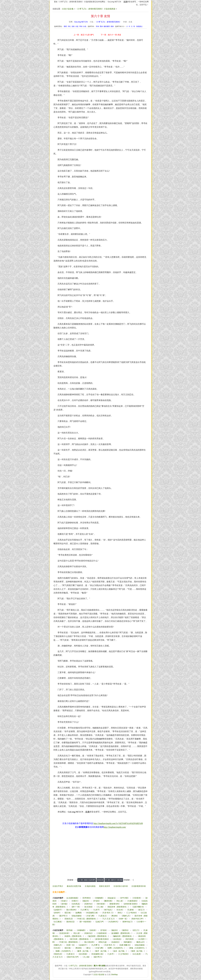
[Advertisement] (100, 855)
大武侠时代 (113, 922)
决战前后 (115, 942)
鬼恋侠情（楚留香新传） (98, 936)
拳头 (120, 913)
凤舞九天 (126, 916)
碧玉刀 (141, 910)
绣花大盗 (103, 942)
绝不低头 (108, 910)
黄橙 (65, 26)
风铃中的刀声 (137, 919)
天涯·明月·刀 (108, 913)
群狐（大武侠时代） (138, 948)
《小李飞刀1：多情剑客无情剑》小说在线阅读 (96, 9)
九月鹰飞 (85, 910)
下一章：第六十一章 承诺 (111, 35)
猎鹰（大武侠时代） (116, 948)
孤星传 (125, 930)
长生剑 (120, 910)
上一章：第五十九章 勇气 (84, 35)
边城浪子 (58, 910)
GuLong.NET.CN (114, 2)
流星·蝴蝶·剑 (138, 907)
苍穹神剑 (87, 898)
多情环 (57, 913)
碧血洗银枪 (77, 916)
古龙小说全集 (68, 9)
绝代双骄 (101, 904)
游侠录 (93, 930)
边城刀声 (100, 922)
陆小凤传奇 (71, 910)
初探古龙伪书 (104, 886)
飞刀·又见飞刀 (108, 919)
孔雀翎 (130, 910)
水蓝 (77, 26)
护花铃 (96, 901)
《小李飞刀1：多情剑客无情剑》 (108, 22)
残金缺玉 (112, 898)
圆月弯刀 (63, 916)
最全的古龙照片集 (74, 886)
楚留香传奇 (114, 904)
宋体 (97, 26)
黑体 (101, 26)
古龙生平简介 (58, 886)
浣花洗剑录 (64, 933)
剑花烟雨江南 (92, 913)
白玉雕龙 (58, 922)
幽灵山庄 (140, 942)
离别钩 (114, 916)
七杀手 (96, 910)
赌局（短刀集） (84, 951)
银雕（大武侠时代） (64, 951)
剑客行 (75, 901)
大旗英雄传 (132, 901)
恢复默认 (139, 26)
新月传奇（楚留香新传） (80, 939)
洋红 (69, 26)
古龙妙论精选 (90, 886)
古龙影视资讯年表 (139, 886)
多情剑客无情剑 (130, 904)
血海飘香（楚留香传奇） (122, 933)
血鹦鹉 (78, 913)
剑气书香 (124, 898)
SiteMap (114, 974)
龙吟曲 (64, 904)
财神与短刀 (127, 922)
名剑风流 (76, 904)
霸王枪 (68, 913)
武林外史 (88, 904)
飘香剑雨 (108, 901)
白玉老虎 (137, 954)
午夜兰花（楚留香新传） (87, 919)
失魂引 (64, 901)
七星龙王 (103, 916)
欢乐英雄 (88, 907)
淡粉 (73, 26)
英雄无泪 (69, 919)
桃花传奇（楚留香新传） (118, 907)
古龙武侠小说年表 (121, 886)
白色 (85, 26)
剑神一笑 (123, 919)
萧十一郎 (76, 907)
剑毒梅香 (99, 898)
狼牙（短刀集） (102, 951)
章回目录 (100, 880)
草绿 (81, 26)
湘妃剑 (86, 901)
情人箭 (120, 901)
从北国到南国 (72, 898)
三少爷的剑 (132, 913)
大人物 (100, 907)
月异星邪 (137, 898)
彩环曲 (69, 930)
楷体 (112, 26)
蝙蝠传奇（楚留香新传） (123, 936)
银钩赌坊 (128, 942)
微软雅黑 (107, 26)
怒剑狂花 (70, 922)
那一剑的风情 (85, 922)
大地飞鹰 (90, 916)
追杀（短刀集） (120, 951)
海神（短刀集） (138, 951)
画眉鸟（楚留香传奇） (74, 936)
